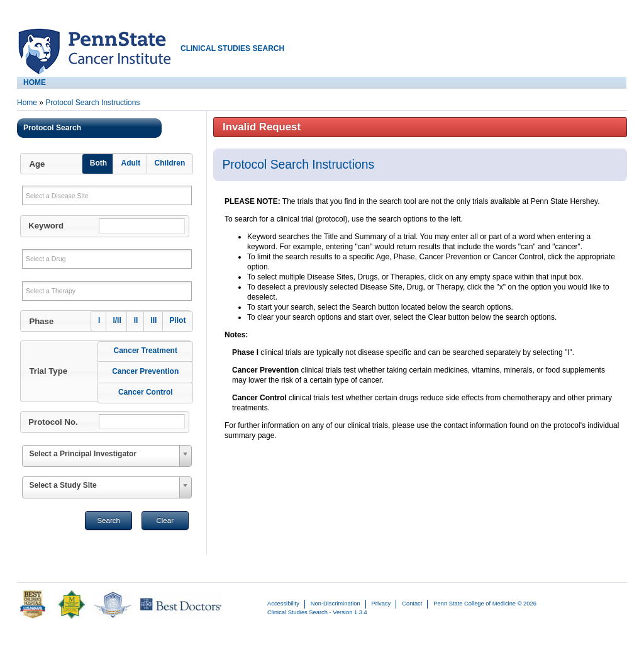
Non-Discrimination (336, 604)
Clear (165, 520)
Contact (412, 604)
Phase (41, 321)
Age (37, 164)
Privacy (381, 604)
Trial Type (48, 371)
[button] (106, 164)
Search (108, 520)
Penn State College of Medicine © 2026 (485, 604)
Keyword (46, 226)
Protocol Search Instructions (92, 103)
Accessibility (283, 604)
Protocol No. (53, 422)
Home (27, 103)
